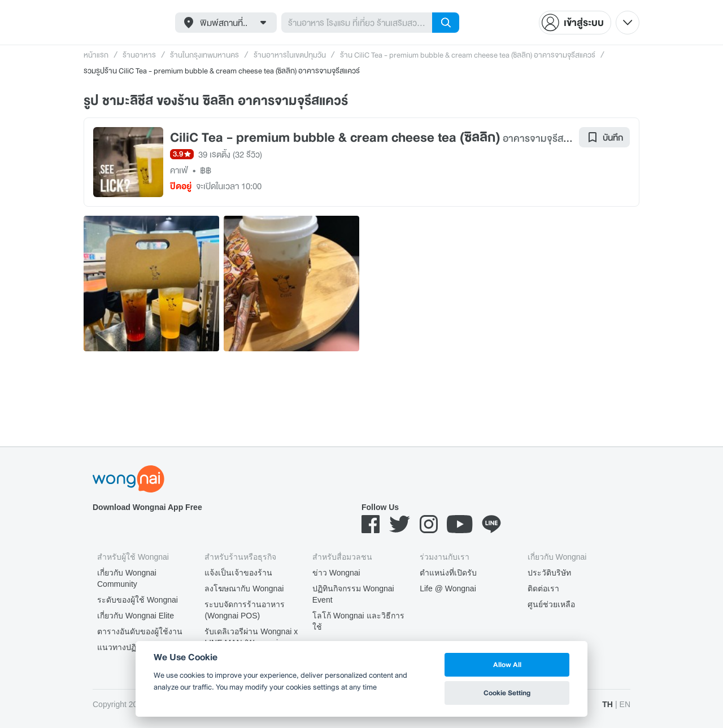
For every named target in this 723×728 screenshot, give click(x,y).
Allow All (507, 664)
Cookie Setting (507, 693)
